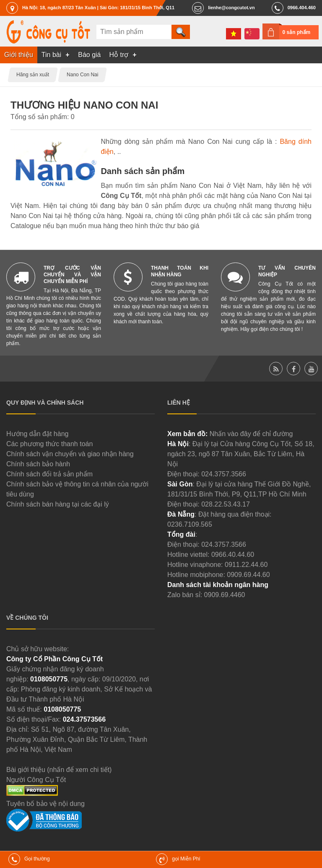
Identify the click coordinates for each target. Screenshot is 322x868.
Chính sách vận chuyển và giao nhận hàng (70, 454)
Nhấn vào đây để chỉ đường (251, 434)
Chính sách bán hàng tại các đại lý (58, 504)
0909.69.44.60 (248, 575)
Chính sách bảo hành (38, 464)
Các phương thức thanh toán (49, 444)
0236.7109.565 (190, 524)
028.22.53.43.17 (226, 504)
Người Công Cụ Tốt (36, 780)
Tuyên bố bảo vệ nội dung (45, 804)
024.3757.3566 (224, 474)
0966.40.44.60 (233, 555)
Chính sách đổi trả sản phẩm (49, 474)
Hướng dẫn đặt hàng (37, 434)
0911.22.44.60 (246, 565)
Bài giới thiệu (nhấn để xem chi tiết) (59, 770)
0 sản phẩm (297, 32)
